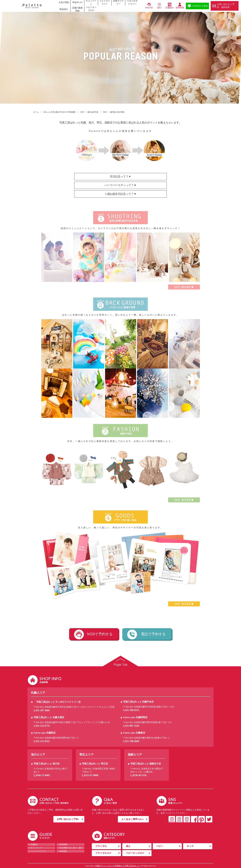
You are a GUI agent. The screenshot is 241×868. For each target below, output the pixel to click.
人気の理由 (64, 2)
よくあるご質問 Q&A (132, 819)
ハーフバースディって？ (119, 185)
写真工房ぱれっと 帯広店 (95, 764)
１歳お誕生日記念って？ (119, 194)
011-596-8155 (132, 710)
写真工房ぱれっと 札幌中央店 (138, 702)
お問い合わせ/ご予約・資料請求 (226, 6)
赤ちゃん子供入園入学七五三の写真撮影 (60, 112)
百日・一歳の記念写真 (89, 112)
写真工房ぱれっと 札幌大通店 (49, 717)
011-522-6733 (43, 726)
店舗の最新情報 (77, 9)
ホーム (36, 112)
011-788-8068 (132, 741)
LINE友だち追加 (200, 6)
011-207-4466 (43, 710)
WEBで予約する (100, 634)
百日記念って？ (119, 177)
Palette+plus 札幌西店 (45, 733)
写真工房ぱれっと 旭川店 (47, 764)
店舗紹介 (170, 8)
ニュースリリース (38, 851)
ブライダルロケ (103, 853)
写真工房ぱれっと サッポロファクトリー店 (58, 702)
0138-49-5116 (140, 775)
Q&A (159, 8)
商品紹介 (64, 9)
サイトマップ (36, 848)
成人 (128, 846)
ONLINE (149, 8)
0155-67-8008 (91, 775)
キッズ (190, 846)
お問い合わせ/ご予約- (68, 819)
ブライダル (101, 846)
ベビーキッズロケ (91, 9)
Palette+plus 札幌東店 (134, 733)
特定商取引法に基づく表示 (71, 848)
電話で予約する (153, 634)
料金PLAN (77, 2)
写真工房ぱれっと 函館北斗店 (146, 764)
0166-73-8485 (43, 775)
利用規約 (63, 851)
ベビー (160, 846)
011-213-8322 (43, 741)
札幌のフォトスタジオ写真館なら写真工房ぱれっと (118, 866)
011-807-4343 (132, 726)
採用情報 (180, 8)
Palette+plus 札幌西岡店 (135, 717)
